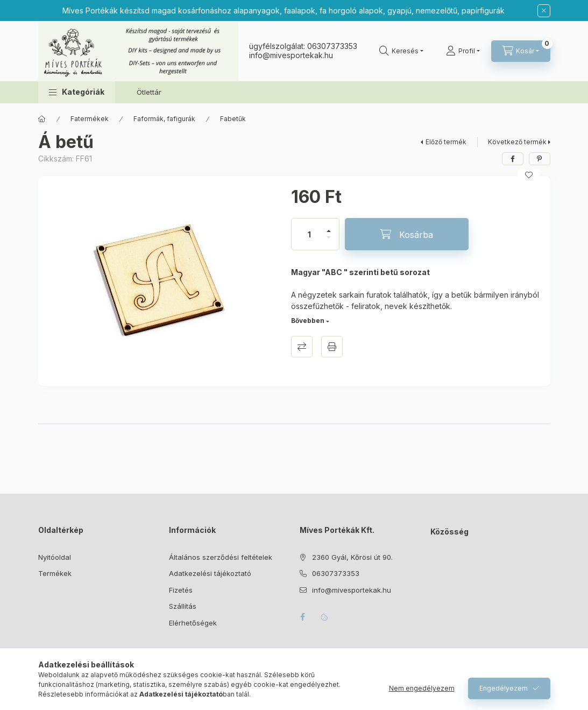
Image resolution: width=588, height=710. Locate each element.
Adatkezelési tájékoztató (210, 573)
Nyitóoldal (55, 557)
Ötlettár (149, 92)
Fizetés (181, 590)
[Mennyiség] (309, 234)
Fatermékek (90, 119)
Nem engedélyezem (422, 688)
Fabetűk (233, 119)
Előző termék (446, 142)
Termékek (55, 573)
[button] (77, 92)
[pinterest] (540, 159)
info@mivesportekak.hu (352, 590)
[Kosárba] (407, 234)
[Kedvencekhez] (529, 175)
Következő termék (517, 142)
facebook (303, 617)
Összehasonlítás (302, 347)
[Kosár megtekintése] (521, 51)
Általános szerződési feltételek (221, 557)
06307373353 (332, 46)
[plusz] (329, 226)
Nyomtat (332, 347)
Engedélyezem (504, 688)
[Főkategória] (42, 119)
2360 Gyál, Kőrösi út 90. (352, 557)
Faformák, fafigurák (164, 119)
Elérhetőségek (193, 623)
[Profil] (463, 51)
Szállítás (183, 606)
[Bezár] (544, 11)
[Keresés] (401, 51)
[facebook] (513, 159)
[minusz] (329, 242)
